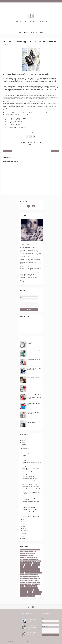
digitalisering (30, 571)
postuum (34, 586)
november (25, 451)
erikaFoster (37, 571)
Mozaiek (18, 120)
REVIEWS (27, 33)
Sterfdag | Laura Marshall (28, 474)
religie (27, 590)
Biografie (28, 550)
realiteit (22, 590)
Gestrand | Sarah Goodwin (29, 507)
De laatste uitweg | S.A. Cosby (29, 510)
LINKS (42, 33)
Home (55, 642)
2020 (23, 536)
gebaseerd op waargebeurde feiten (29, 575)
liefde (32, 580)
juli (24, 455)
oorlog (22, 586)
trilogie (32, 594)
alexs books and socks (11, 45)
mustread (33, 582)
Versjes (30, 563)
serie (34, 592)
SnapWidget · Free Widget (38, 331)
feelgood (35, 573)
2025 (23, 440)
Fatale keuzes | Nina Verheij (34, 377)
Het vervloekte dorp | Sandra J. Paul (31, 516)
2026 (23, 438)
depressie (23, 571)
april (24, 524)
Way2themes (13, 642)
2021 (23, 534)
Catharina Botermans (21, 118)
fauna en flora (28, 573)
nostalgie (29, 584)
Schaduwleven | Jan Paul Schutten (30, 512)
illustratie (27, 578)
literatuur (23, 582)
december (25, 449)
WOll (38, 563)
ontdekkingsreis (36, 584)
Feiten (33, 552)
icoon (22, 578)
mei (24, 522)
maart (24, 526)
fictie (40, 573)
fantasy (22, 573)
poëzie (28, 588)
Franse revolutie (24, 554)
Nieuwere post (7, 151)
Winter (22, 565)
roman (31, 590)
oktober (25, 453)
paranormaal (28, 586)
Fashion (29, 552)
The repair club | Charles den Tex (30, 514)
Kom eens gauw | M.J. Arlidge (29, 472)
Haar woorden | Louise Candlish (30, 457)
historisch (27, 577)
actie (33, 565)
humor (36, 577)
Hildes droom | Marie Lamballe (35, 386)
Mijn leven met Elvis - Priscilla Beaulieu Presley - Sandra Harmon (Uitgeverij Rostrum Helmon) (35, 397)
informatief (33, 578)
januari (24, 531)
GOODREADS (35, 33)
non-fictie (23, 584)
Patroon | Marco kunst (28, 496)
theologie (23, 594)
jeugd (38, 578)
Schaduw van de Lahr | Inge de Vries (31, 487)
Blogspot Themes (27, 642)
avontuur (35, 567)
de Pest (32, 569)
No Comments (26, 45)
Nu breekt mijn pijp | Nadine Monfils (31, 505)
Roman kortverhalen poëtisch (34, 561)
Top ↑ (59, 642)
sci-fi (26, 592)
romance (36, 590)
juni (24, 519)
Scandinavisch (24, 563)
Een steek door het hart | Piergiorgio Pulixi (33, 422)
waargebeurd (24, 596)
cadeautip (23, 569)
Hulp (31, 555)
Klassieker (30, 559)
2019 (23, 538)
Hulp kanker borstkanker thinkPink (29, 557)
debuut (37, 569)
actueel (38, 565)
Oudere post (55, 151)
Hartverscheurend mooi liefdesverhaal (33, 413)
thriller (28, 594)
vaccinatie (38, 594)
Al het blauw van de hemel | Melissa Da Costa (34, 351)
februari (25, 528)
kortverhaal (27, 580)
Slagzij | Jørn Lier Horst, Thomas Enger (32, 466)
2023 (23, 445)
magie (28, 582)
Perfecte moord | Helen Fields (30, 479)
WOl (34, 563)
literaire (37, 580)
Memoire (36, 559)
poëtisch (23, 588)
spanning (39, 592)
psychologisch (34, 588)
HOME (20, 33)
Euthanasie (23, 552)
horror (32, 577)
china (28, 569)
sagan (22, 592)
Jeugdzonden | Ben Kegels (34, 360)
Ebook (33, 550)
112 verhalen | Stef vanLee (29, 476)
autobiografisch (28, 567)
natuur (38, 582)
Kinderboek (23, 559)
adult (22, 567)
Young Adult (28, 565)
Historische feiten (25, 555)
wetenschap (31, 596)
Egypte (38, 550)
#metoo (22, 550)
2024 (23, 443)
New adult (23, 561)
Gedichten (32, 554)
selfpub (30, 592)
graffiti (22, 577)
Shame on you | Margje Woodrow (30, 484)
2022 (23, 447)
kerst (22, 580)
